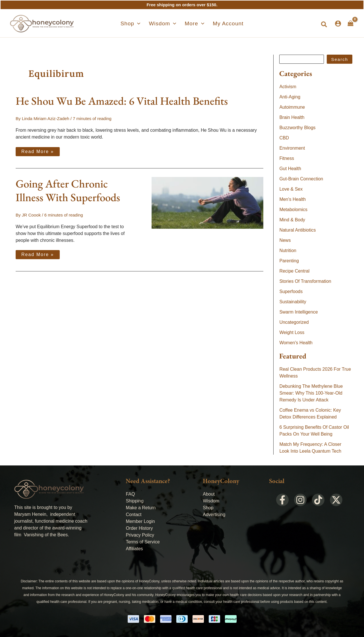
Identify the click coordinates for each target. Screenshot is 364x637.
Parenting (289, 261)
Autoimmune (292, 107)
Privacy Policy (140, 535)
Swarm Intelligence (298, 312)
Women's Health (296, 343)
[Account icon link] (338, 23)
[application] (143, 24)
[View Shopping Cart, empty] (350, 23)
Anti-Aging (290, 97)
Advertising (214, 515)
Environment (292, 148)
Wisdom (211, 501)
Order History (139, 528)
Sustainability (293, 302)
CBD (284, 138)
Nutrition (288, 251)
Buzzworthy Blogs (297, 128)
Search (340, 59)
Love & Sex (291, 189)
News (285, 240)
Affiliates (134, 549)
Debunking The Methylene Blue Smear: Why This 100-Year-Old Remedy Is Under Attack (311, 393)
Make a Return (141, 508)
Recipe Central (294, 271)
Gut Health (290, 169)
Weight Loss (292, 332)
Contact (134, 515)
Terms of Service (143, 542)
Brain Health (292, 117)
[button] (324, 25)
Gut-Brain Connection (301, 179)
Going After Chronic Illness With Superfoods (68, 190)
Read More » (38, 150)
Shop (208, 508)
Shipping (135, 501)
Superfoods (291, 291)
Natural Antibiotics (297, 230)
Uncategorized (294, 322)
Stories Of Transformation (305, 281)
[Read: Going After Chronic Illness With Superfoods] (207, 202)
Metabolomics (293, 210)
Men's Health (292, 199)
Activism (288, 87)
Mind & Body (292, 220)
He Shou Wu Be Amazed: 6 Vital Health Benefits (122, 101)
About (209, 494)
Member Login (140, 521)
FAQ (130, 494)
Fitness (287, 158)
